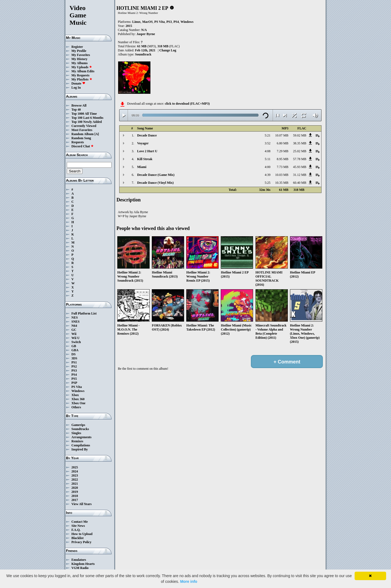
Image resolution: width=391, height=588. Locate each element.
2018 (75, 496)
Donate (78, 83)
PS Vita (77, 387)
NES (75, 318)
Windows (78, 391)
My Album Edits (83, 71)
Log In (76, 88)
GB (74, 346)
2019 (75, 492)
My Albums (80, 63)
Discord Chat (83, 146)
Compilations (81, 445)
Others (76, 407)
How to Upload (82, 534)
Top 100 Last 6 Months (87, 118)
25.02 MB (300, 151)
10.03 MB (282, 175)
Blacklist (78, 538)
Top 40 (76, 110)
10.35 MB (282, 183)
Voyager (143, 143)
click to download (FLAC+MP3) (187, 104)
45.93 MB (300, 167)
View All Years (81, 504)
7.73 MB (283, 167)
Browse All (79, 105)
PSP (74, 383)
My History (79, 59)
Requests (78, 142)
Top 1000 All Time (84, 114)
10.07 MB (282, 135)
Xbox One (78, 403)
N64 (74, 326)
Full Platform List (84, 313)
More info (189, 581)
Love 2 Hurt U (147, 151)
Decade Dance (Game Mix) (156, 175)
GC (74, 330)
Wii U (75, 338)
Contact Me (80, 522)
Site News (78, 526)
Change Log (168, 50)
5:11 (268, 159)
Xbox (75, 395)
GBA (75, 350)
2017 (75, 500)
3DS (74, 358)
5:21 (268, 135)
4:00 (268, 167)
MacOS (148, 22)
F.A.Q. (76, 530)
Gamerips (78, 425)
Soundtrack (143, 54)
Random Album (83, 134)
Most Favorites (82, 130)
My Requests (80, 75)
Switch (76, 342)
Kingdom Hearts (83, 564)
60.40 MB (300, 183)
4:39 (268, 175)
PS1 (74, 362)
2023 (75, 475)
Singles (76, 433)
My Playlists (82, 79)
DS (73, 354)
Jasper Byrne (146, 34)
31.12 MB (300, 175)
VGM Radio (80, 568)
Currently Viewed (84, 126)
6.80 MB (283, 143)
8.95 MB (283, 159)
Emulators (79, 560)
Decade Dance (147, 135)
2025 (75, 467)
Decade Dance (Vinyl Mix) (155, 183)
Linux (136, 22)
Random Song (81, 138)
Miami (142, 167)
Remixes (77, 441)
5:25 (268, 183)
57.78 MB (300, 159)
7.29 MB (283, 151)
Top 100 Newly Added (87, 122)
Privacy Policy (81, 542)
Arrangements (81, 437)
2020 (75, 488)
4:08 (268, 151)
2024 (75, 471)
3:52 (268, 143)
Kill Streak (145, 159)
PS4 (74, 375)
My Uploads (82, 67)
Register (77, 47)
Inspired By (80, 449)
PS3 (74, 371)
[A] (97, 134)
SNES (75, 322)
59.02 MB (300, 135)
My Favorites (81, 55)
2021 (75, 484)
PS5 (74, 379)
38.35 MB (300, 143)
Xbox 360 (78, 399)
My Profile (79, 51)
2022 (75, 480)
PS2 (74, 366)
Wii (74, 334)
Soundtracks (80, 429)
